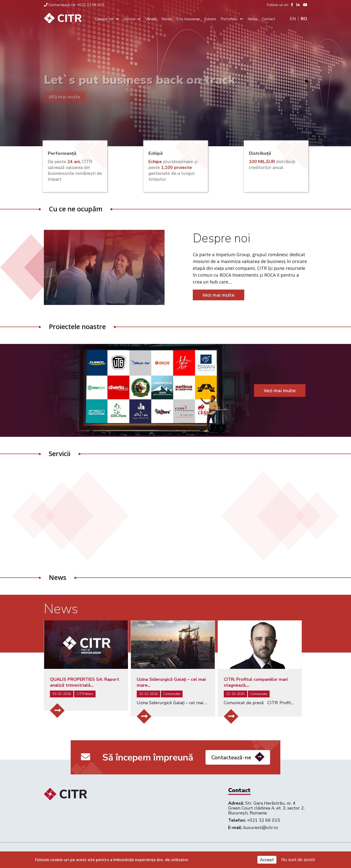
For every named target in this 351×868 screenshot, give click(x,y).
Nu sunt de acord (298, 860)
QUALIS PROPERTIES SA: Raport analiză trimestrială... (85, 682)
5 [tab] (307, 115)
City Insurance (188, 19)
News (253, 19)
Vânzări (151, 19)
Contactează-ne (231, 770)
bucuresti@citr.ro (261, 828)
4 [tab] (307, 107)
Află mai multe (64, 97)
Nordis (167, 19)
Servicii (129, 19)
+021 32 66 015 (74, 5)
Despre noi (104, 19)
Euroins (210, 19)
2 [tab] (307, 90)
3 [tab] (307, 98)
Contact (268, 19)
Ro (304, 19)
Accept (267, 861)
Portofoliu (229, 19)
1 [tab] (307, 81)
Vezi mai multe (231, 295)
